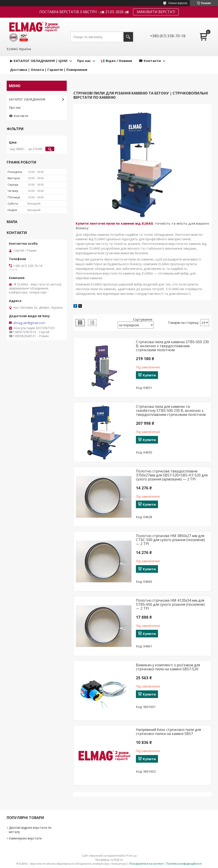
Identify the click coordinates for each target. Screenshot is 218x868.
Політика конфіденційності (184, 864)
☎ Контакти (150, 61)
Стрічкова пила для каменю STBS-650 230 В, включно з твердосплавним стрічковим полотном (172, 346)
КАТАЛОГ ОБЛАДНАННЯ (27, 99)
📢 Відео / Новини (116, 61)
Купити (149, 375)
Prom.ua (131, 856)
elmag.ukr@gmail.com (29, 323)
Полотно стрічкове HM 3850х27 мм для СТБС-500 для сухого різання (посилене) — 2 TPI (170, 540)
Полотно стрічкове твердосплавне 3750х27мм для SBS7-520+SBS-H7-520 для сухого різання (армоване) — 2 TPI (172, 475)
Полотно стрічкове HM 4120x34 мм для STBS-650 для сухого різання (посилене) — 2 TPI (170, 604)
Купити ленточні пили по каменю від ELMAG (114, 223)
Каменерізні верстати (25, 838)
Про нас (84, 61)
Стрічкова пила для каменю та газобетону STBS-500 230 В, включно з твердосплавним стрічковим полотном (171, 410)
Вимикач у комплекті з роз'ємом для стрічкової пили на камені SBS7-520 (168, 667)
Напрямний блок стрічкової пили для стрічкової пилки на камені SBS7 (168, 732)
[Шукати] (128, 37)
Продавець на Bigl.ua (109, 860)
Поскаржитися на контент (146, 864)
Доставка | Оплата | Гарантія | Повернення (49, 70)
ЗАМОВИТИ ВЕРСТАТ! (156, 12)
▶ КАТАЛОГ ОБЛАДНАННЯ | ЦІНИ (39, 61)
